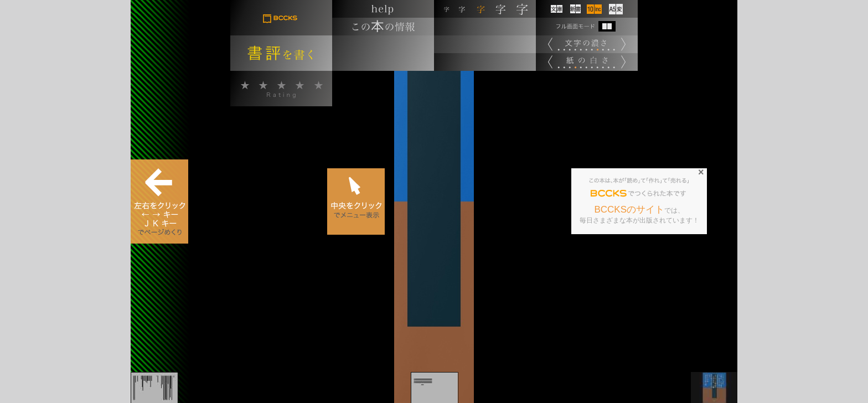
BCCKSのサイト (629, 210)
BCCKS (609, 194)
